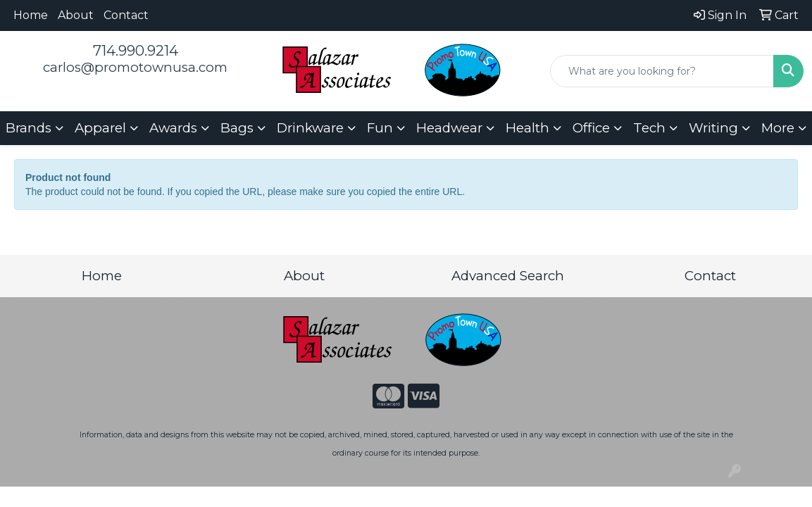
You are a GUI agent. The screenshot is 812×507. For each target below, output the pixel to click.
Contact (126, 15)
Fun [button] (380, 128)
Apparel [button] (100, 128)
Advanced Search (508, 276)
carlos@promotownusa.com (135, 67)
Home (31, 15)
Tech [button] (649, 128)
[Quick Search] (662, 71)
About (76, 15)
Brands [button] (29, 128)
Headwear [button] (449, 128)
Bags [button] (237, 128)
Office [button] (591, 128)
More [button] (778, 128)
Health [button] (527, 128)
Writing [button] (713, 128)
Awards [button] (173, 128)
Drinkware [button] (310, 128)
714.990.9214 (136, 51)
